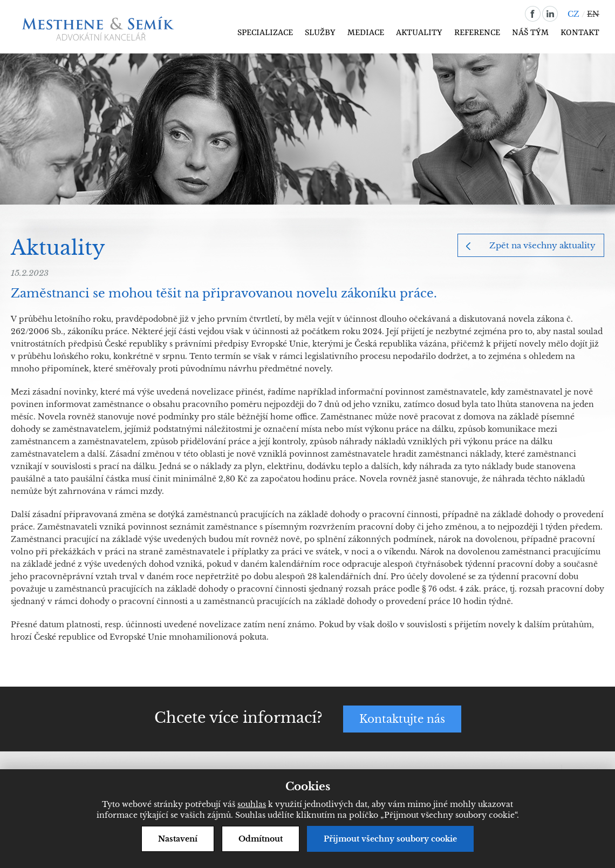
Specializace (265, 33)
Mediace (366, 33)
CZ (573, 14)
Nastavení (178, 839)
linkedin (550, 14)
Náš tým (530, 33)
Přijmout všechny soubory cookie (390, 839)
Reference (477, 33)
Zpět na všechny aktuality (542, 245)
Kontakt (580, 33)
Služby (320, 33)
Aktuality (419, 33)
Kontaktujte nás (402, 719)
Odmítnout (261, 839)
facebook (533, 14)
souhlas (252, 804)
